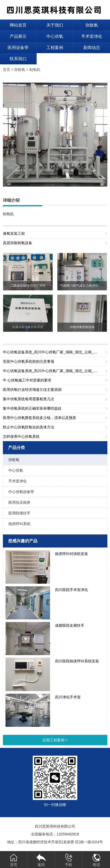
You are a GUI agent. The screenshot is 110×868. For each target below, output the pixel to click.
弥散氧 (92, 25)
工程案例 (55, 48)
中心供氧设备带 (21, 492)
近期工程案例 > (55, 740)
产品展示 (18, 36)
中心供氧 (55, 36)
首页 (7, 70)
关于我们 (55, 25)
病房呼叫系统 (19, 524)
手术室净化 (92, 36)
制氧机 (35, 70)
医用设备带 (18, 48)
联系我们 (18, 59)
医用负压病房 (19, 502)
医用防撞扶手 (19, 513)
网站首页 (18, 25)
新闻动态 (92, 48)
